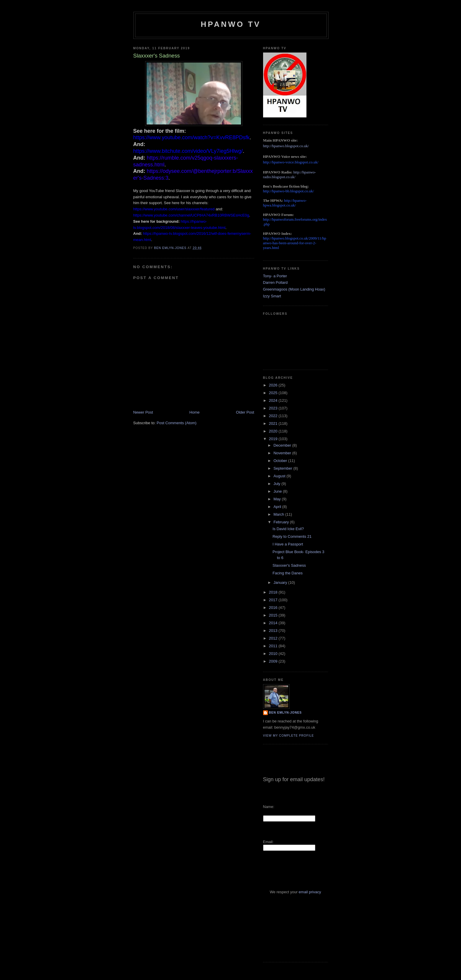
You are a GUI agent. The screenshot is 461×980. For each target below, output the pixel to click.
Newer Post (143, 412)
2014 (274, 623)
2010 (274, 654)
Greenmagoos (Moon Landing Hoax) (294, 289)
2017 (274, 600)
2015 (274, 615)
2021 (274, 423)
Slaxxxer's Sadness (289, 565)
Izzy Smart (272, 296)
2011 (274, 646)
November (283, 453)
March (279, 514)
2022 (274, 416)
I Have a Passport (288, 544)
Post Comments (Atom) (177, 423)
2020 (274, 431)
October (281, 461)
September (283, 468)
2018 (274, 592)
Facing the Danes (288, 573)
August (280, 476)
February (282, 522)
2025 (274, 393)
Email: (268, 842)
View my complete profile (289, 736)
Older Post (245, 412)
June (278, 491)
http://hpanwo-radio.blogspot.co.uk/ (290, 174)
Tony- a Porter (275, 276)
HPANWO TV (231, 24)
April (278, 507)
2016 (274, 608)
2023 (274, 408)
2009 (274, 661)
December (283, 445)
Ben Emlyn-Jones (286, 713)
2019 (274, 439)
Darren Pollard (275, 282)
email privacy (310, 892)
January (281, 582)
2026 (274, 385)
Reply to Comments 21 (292, 536)
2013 (274, 631)
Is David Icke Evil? (288, 529)
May (278, 499)
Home (195, 412)
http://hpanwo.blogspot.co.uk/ (286, 146)
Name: (269, 807)
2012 (274, 638)
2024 (274, 400)
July (277, 484)
